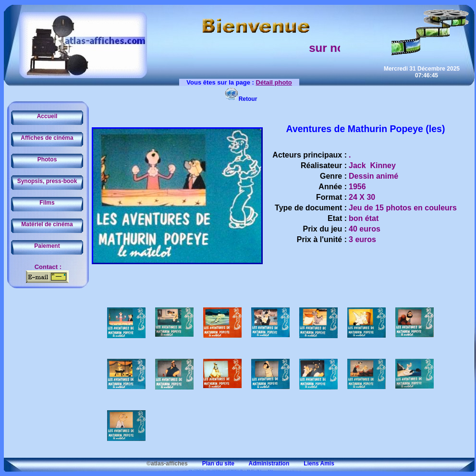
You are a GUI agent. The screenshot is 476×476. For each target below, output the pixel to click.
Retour (241, 99)
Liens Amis (313, 464)
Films (47, 203)
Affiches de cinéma (47, 138)
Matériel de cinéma (47, 224)
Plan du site (212, 464)
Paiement (47, 246)
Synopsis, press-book (47, 181)
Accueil (47, 116)
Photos (47, 159)
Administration (262, 464)
